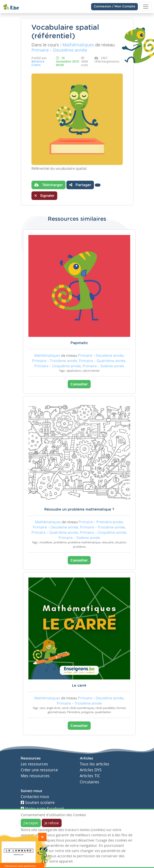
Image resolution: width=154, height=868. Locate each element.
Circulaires (89, 782)
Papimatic (79, 343)
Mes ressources (35, 776)
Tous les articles (94, 764)
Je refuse (52, 823)
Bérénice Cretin (38, 63)
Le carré (79, 686)
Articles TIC (90, 776)
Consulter (79, 384)
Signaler (44, 196)
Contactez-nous (35, 797)
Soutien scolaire (38, 802)
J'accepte (31, 823)
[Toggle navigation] (146, 7)
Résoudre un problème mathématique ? (79, 509)
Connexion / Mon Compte (114, 7)
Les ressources (34, 764)
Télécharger (48, 185)
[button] (98, 185)
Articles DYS (91, 770)
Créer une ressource (39, 770)
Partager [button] (80, 185)
